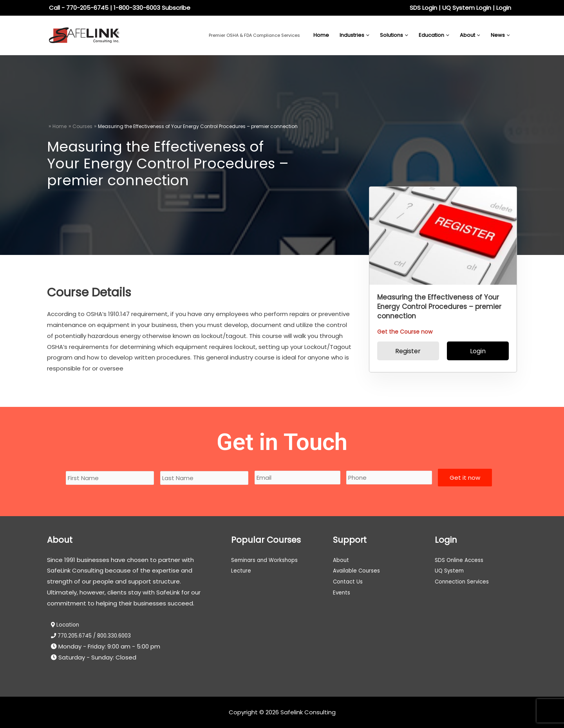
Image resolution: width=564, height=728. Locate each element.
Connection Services (465, 581)
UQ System (451, 570)
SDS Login (423, 8)
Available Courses (359, 570)
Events (343, 592)
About (342, 560)
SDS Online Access (461, 560)
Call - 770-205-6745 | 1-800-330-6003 (105, 8)
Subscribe (176, 8)
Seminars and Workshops (268, 560)
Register (408, 351)
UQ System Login (467, 8)
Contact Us (350, 581)
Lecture (242, 570)
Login (504, 8)
